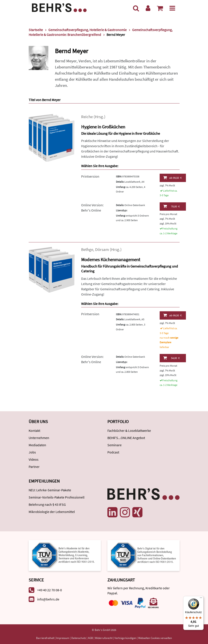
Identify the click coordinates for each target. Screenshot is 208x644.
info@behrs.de (48, 599)
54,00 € (171, 358)
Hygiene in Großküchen (103, 127)
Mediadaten (37, 445)
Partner (34, 467)
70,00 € (171, 206)
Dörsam (102, 249)
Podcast (113, 452)
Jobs (32, 452)
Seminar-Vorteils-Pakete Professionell (57, 497)
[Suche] (136, 8)
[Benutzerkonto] (148, 8)
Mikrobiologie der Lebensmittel (52, 512)
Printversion (90, 176)
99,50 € (172, 178)
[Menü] (172, 8)
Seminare (114, 445)
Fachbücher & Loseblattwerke (129, 430)
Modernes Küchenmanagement (111, 260)
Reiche (87, 117)
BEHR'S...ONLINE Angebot (126, 438)
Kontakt (34, 430)
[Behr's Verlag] (59, 7)
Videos (34, 459)
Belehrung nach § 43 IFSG (47, 504)
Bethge (87, 249)
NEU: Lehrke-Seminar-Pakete (50, 490)
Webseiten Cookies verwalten (155, 638)
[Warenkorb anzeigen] (160, 8)
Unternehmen (39, 438)
